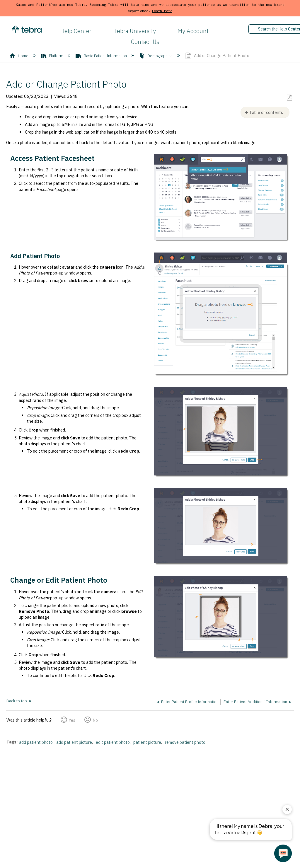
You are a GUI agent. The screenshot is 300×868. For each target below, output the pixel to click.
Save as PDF (289, 98)
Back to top (17, 701)
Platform (52, 56)
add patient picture (74, 742)
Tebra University (135, 31)
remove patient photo (185, 742)
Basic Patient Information (102, 56)
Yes (72, 720)
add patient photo (36, 742)
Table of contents (266, 112)
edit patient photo (113, 742)
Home (19, 56)
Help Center (76, 31)
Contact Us (145, 42)
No (95, 720)
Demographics (156, 56)
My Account (193, 31)
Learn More (162, 11)
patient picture (147, 742)
